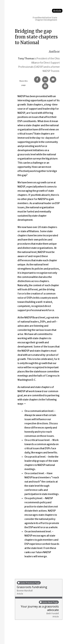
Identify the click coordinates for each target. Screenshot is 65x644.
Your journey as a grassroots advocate (38, 609)
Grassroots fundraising (39, 588)
